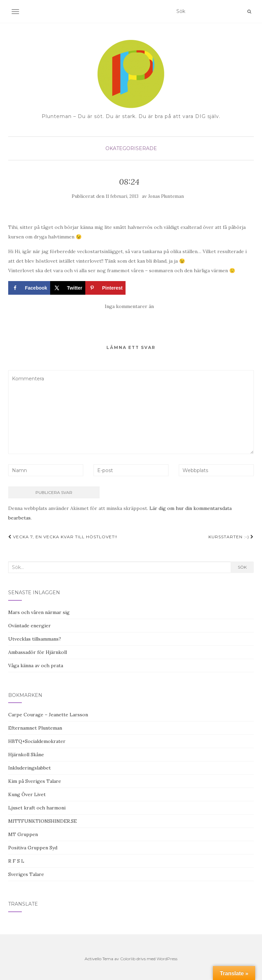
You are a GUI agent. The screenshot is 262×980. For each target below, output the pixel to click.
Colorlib (128, 959)
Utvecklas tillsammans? (35, 639)
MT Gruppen (23, 834)
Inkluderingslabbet (30, 768)
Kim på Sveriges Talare (35, 781)
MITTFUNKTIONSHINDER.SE (42, 821)
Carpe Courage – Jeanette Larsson (48, 715)
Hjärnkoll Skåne (26, 755)
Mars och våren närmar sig (39, 612)
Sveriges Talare (26, 874)
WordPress (167, 959)
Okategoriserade (131, 148)
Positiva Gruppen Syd (33, 848)
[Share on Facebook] (29, 288)
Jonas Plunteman (166, 196)
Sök (242, 567)
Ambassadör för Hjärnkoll (38, 652)
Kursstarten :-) (231, 537)
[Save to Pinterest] (105, 288)
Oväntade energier (30, 626)
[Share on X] (68, 288)
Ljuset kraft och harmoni (37, 808)
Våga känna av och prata (36, 665)
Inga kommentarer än (129, 306)
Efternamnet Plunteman (35, 728)
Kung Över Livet (27, 794)
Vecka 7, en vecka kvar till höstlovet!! (63, 537)
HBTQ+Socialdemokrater (37, 741)
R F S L (16, 861)
